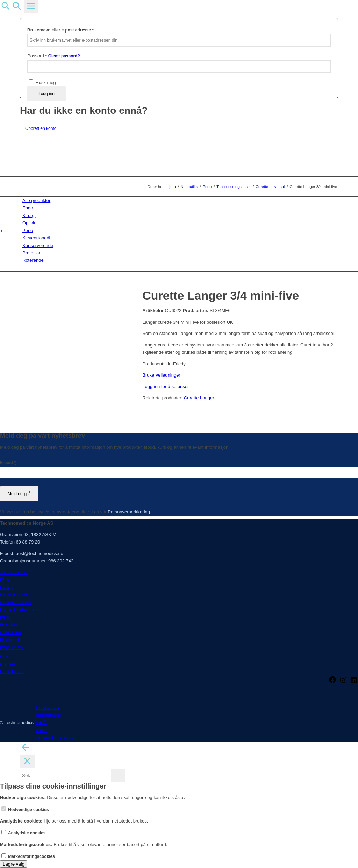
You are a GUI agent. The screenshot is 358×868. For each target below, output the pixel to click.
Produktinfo (12, 647)
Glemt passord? (64, 56)
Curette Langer (199, 398)
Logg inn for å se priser (166, 387)
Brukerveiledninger (161, 375)
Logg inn (46, 94)
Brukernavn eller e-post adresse (60, 30)
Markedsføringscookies (28, 856)
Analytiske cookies (24, 833)
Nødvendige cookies (25, 810)
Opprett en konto (41, 128)
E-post (8, 463)
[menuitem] (180, 200)
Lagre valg (14, 864)
